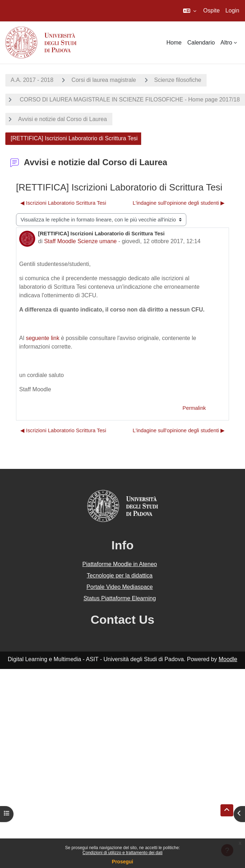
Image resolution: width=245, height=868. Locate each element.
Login (232, 11)
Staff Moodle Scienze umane (80, 241)
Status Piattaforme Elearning (120, 598)
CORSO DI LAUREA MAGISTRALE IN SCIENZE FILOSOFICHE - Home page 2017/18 (129, 100)
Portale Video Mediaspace (120, 587)
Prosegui (123, 862)
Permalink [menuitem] (194, 408)
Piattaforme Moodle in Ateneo (120, 564)
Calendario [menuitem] (201, 43)
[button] (190, 11)
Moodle (228, 659)
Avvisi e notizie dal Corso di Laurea (63, 119)
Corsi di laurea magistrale (104, 80)
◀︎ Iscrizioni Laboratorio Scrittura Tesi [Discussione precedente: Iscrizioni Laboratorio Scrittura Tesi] (63, 203)
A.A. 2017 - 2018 (32, 80)
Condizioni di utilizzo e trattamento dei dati (122, 853)
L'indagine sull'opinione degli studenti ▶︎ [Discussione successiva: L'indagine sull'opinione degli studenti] (179, 203)
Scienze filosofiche (178, 80)
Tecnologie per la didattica (120, 576)
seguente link (43, 338)
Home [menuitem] (174, 43)
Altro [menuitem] (226, 43)
